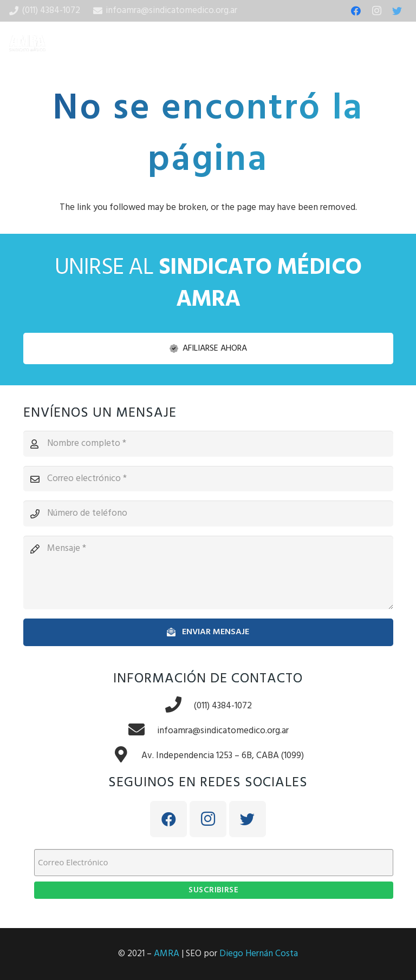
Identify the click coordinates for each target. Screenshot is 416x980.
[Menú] (401, 43)
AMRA (167, 954)
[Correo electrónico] (208, 479)
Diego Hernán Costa (259, 954)
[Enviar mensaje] (208, 632)
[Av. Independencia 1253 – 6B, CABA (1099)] (127, 756)
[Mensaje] (208, 573)
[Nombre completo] (208, 444)
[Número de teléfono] (208, 514)
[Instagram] (376, 11)
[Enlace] (27, 43)
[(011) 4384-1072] (179, 706)
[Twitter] (397, 11)
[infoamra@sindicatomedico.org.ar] (142, 731)
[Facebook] (356, 11)
